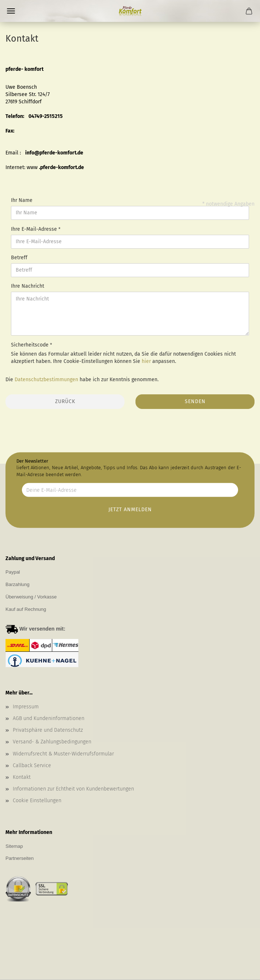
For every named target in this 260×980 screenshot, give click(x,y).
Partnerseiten (20, 858)
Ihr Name (22, 200)
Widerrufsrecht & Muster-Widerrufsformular (63, 754)
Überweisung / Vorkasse (31, 597)
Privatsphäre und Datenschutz (48, 730)
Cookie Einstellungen (37, 801)
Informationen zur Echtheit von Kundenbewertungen (73, 789)
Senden (195, 401)
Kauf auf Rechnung (26, 609)
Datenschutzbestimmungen (46, 380)
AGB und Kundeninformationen (49, 718)
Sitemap (14, 846)
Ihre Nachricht (28, 286)
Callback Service (32, 765)
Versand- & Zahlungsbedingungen (52, 742)
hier (146, 361)
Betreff (19, 258)
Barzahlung (18, 584)
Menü (11, 11)
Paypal (13, 572)
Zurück (65, 401)
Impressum (26, 707)
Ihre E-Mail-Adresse (35, 229)
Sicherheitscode (30, 345)
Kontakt (22, 777)
